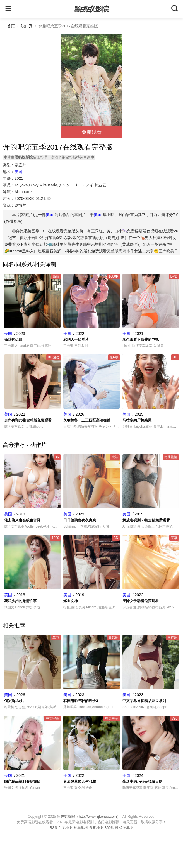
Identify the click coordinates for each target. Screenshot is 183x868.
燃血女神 (71, 601)
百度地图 (65, 828)
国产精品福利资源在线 (22, 781)
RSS (53, 828)
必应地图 (126, 828)
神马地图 (81, 828)
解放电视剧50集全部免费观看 (146, 520)
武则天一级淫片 (76, 340)
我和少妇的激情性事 (21, 601)
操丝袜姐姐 (13, 340)
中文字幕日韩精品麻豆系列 (144, 701)
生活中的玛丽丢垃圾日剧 (142, 781)
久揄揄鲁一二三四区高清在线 (87, 420)
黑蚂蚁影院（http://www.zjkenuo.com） (89, 816)
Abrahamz (23, 192)
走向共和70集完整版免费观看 (28, 420)
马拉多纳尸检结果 (137, 420)
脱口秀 (27, 26)
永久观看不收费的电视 (141, 340)
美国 (18, 172)
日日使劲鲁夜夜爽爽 (80, 520)
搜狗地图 (96, 828)
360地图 (111, 828)
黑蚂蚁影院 (92, 9)
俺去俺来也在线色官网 (22, 520)
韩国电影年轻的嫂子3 (81, 701)
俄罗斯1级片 (14, 701)
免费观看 (92, 132)
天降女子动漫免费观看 (141, 601)
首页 (11, 26)
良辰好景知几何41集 (80, 781)
